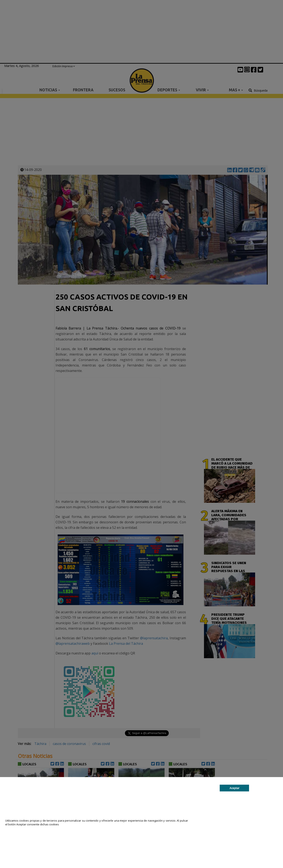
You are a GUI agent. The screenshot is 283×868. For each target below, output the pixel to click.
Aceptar (234, 788)
